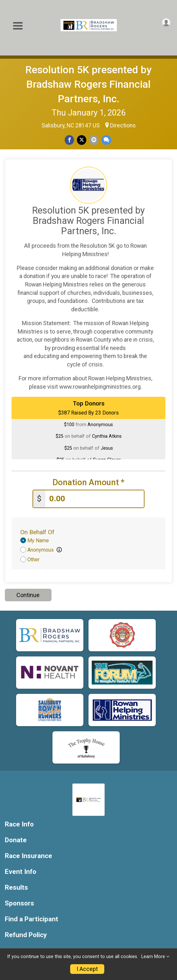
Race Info (19, 824)
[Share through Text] (106, 140)
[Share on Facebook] (69, 140)
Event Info (21, 872)
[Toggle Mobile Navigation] (18, 26)
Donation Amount (88, 482)
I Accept (87, 969)
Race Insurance (28, 856)
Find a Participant (32, 919)
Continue (28, 595)
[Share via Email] (94, 140)
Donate (16, 840)
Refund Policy (26, 935)
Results (16, 888)
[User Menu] (166, 22)
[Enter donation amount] (95, 499)
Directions (123, 125)
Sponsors (19, 903)
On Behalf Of (37, 532)
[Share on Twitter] (82, 140)
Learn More (153, 957)
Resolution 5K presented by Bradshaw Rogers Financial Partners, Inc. (88, 84)
